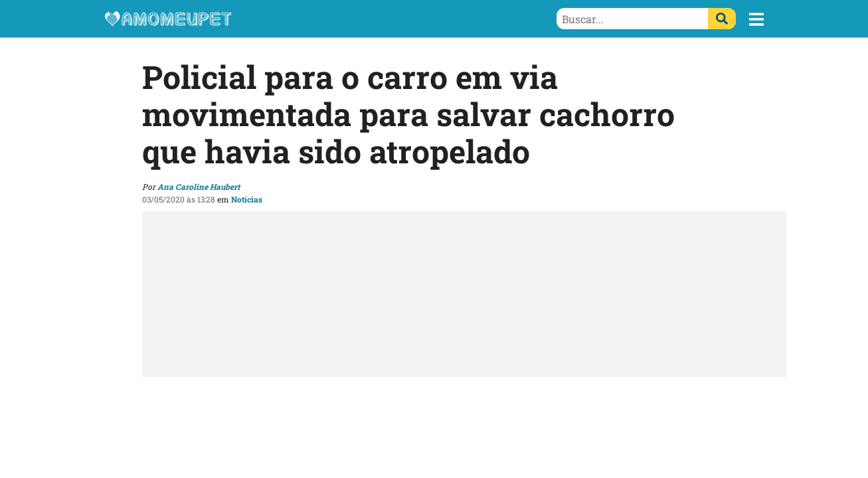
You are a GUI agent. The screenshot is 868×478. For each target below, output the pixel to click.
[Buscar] (722, 19)
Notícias (247, 199)
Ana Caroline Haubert (199, 187)
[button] (756, 19)
